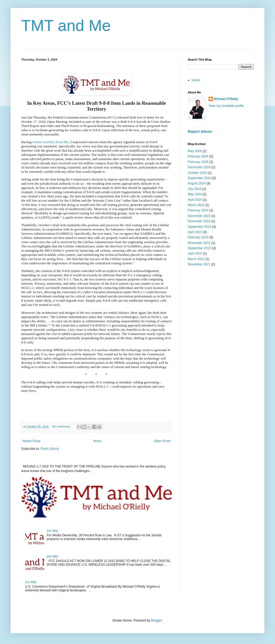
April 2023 (195, 232)
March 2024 (196, 205)
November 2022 (199, 243)
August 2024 (197, 183)
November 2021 (199, 264)
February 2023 (198, 237)
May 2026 (195, 151)
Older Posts (162, 441)
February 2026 (198, 156)
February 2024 (198, 210)
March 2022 (196, 259)
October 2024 (197, 173)
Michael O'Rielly (226, 99)
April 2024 (195, 200)
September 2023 (200, 227)
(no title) (52, 531)
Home (97, 441)
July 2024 (194, 189)
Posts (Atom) (50, 449)
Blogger (156, 620)
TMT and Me (66, 26)
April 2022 (195, 253)
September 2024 (200, 178)
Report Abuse (200, 131)
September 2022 (200, 248)
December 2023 (199, 216)
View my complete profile (226, 106)
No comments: (62, 427)
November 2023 (199, 221)
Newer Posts (31, 441)
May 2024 (195, 194)
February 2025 (198, 162)
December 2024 (199, 167)
